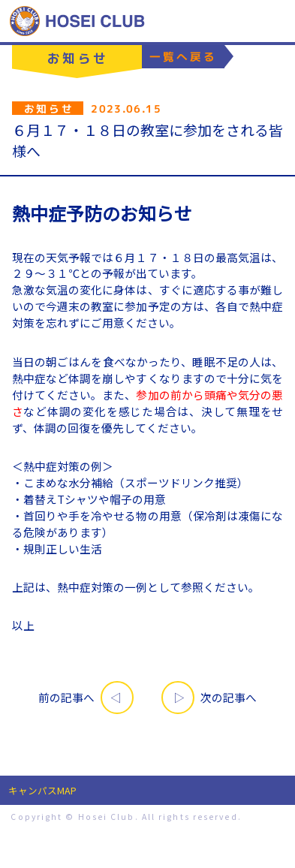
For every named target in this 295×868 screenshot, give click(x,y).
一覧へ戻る (183, 56)
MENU (274, 21)
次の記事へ (229, 697)
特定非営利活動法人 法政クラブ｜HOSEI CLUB (78, 21)
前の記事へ (66, 697)
